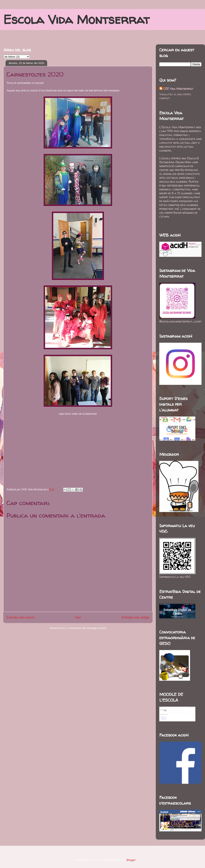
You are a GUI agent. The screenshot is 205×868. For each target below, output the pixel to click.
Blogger (131, 860)
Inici (78, 617)
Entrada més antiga (135, 617)
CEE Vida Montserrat (178, 89)
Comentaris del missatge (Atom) (87, 628)
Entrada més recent (20, 617)
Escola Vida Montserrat (76, 19)
